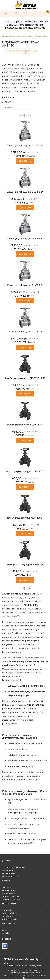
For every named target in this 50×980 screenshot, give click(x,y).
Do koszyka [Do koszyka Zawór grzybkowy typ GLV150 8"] (25, 347)
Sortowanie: (8, 102)
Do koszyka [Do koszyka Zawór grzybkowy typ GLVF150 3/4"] (25, 580)
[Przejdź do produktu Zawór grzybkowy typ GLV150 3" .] (25, 178)
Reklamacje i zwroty (11, 876)
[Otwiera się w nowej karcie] (5, 946)
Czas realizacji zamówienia (14, 867)
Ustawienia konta (10, 919)
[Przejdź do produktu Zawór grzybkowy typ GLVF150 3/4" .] (25, 551)
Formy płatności (9, 870)
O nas (5, 930)
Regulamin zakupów (11, 899)
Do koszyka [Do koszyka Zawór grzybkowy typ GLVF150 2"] (25, 534)
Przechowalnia (9, 916)
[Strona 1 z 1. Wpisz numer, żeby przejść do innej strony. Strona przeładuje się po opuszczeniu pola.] (27, 116)
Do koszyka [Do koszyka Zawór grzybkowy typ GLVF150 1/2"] (25, 487)
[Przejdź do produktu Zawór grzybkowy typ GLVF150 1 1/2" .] (25, 364)
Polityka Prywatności (11, 896)
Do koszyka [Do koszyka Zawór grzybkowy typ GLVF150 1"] (25, 440)
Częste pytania (9, 893)
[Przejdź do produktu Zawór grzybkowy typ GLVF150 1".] (25, 411)
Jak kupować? (8, 887)
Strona (22, 116)
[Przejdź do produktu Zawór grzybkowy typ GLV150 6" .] (25, 271)
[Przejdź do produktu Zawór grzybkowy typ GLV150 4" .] (25, 225)
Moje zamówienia (10, 913)
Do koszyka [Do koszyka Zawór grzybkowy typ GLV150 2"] (25, 161)
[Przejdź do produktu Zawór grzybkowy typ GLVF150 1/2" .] (25, 457)
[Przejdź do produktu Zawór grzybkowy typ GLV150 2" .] (25, 131)
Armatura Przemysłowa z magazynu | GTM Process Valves (25, 36)
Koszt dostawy (8, 873)
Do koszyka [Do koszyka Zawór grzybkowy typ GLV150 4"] (25, 254)
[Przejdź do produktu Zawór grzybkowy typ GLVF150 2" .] (25, 504)
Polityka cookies (9, 890)
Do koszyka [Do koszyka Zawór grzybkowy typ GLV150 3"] (25, 208)
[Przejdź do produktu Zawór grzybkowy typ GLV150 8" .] (25, 318)
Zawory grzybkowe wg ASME (21, 51)
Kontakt (6, 933)
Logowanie (7, 910)
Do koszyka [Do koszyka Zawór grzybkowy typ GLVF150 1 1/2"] (25, 394)
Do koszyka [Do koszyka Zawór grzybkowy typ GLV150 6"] (25, 301)
